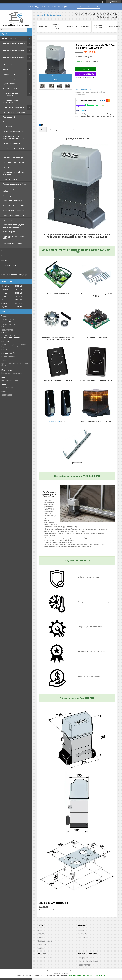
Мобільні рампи (9, 196)
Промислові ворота (11, 79)
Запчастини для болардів (13, 158)
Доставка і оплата (9, 265)
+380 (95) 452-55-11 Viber (87, 958)
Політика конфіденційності (96, 975)
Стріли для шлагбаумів (12, 143)
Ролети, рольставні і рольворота (11, 94)
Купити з (86, 74)
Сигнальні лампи (10, 127)
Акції (39, 930)
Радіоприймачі (9, 117)
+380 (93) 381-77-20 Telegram (89, 961)
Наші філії (7, 167)
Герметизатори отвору (12, 179)
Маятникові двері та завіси (14, 205)
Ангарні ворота (9, 232)
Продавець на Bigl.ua (61, 973)
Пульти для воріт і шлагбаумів (15, 112)
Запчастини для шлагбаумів (14, 153)
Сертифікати (83, 937)
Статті (4, 270)
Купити (86, 69)
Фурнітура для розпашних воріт (13, 238)
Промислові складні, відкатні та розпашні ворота (14, 226)
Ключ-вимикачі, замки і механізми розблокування (13, 137)
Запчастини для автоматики (14, 148)
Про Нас (41, 934)
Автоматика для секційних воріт (13, 58)
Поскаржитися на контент (77, 975)
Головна (43, 26)
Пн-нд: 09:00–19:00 (45, 958)
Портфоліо (83, 934)
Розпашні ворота (10, 88)
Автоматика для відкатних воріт (14, 51)
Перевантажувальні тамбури (15, 184)
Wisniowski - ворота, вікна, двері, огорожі (14, 276)
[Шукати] (29, 30)
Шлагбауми (8, 64)
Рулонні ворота (9, 220)
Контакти (85, 26)
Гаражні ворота (9, 74)
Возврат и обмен (44, 944)
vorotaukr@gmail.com (10, 380)
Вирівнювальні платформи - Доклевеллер (14, 173)
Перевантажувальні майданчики (11, 190)
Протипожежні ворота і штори (15, 215)
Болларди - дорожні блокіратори (11, 101)
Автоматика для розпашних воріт (14, 44)
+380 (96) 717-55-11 (85, 965)
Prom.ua (72, 971)
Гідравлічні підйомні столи (13, 201)
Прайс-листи (6, 251)
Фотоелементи (9, 122)
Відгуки (4, 260)
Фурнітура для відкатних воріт (15, 107)
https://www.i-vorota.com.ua (12, 373)
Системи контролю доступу (14, 162)
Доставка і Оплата (45, 941)
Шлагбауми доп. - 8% (89, 7)
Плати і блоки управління (13, 131)
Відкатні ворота (9, 84)
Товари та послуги (9, 38)
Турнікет (6, 69)
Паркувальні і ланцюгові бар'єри (13, 245)
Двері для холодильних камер (15, 210)
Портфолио (114, 26)
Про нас (5, 255)
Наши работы (43, 948)
